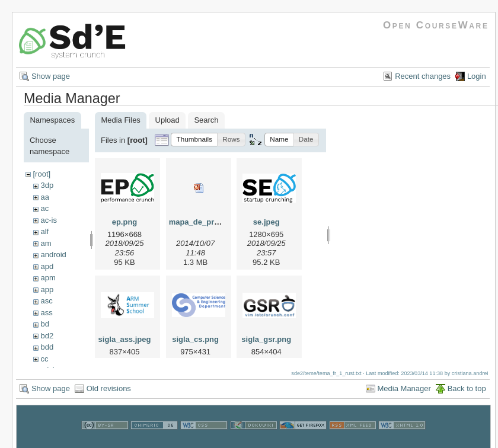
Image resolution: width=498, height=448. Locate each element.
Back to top (467, 394)
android (53, 255)
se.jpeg (266, 222)
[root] (41, 174)
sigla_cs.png (195, 339)
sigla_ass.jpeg (125, 339)
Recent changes (423, 76)
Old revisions (109, 394)
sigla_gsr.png (266, 339)
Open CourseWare (436, 25)
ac (44, 208)
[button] (194, 140)
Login (477, 76)
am (46, 243)
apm (48, 278)
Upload (167, 120)
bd (44, 324)
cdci (47, 370)
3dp (47, 185)
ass (46, 313)
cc (44, 359)
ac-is (48, 220)
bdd (47, 347)
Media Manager (404, 394)
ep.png (125, 222)
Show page (51, 76)
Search (206, 120)
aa (44, 197)
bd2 (47, 336)
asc (46, 301)
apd (47, 266)
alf (44, 231)
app (47, 289)
